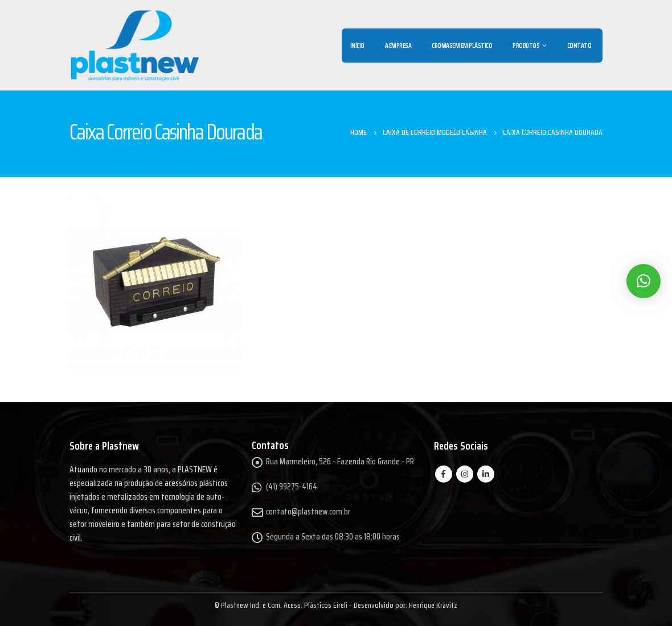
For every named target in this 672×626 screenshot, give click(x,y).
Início (357, 45)
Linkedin (486, 474)
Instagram (465, 474)
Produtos (526, 45)
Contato (579, 45)
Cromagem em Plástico (462, 45)
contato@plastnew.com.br (308, 512)
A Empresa (398, 45)
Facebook (444, 474)
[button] (644, 281)
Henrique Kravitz (433, 605)
